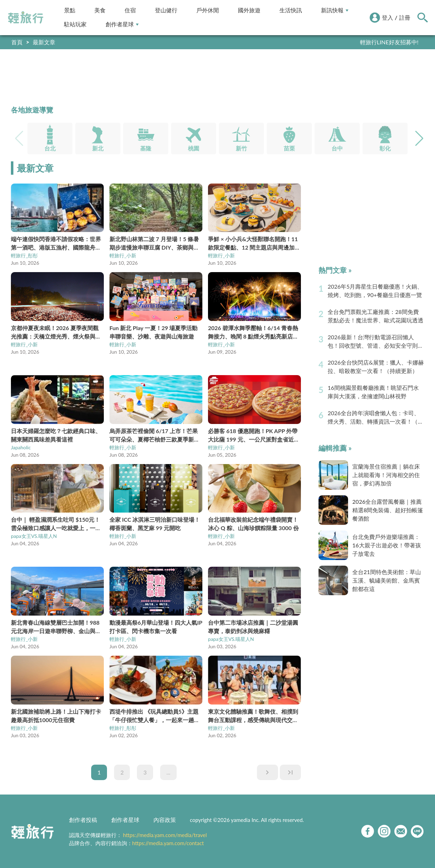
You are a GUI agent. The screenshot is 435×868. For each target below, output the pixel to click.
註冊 (405, 17)
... (168, 772)
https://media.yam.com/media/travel (165, 835)
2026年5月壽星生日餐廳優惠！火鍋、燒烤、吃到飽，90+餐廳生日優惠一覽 (375, 291)
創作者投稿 (83, 820)
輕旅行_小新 (123, 255)
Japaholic (21, 447)
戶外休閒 (208, 10)
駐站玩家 (75, 24)
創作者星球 (122, 24)
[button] (419, 139)
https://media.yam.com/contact (168, 843)
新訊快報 (335, 10)
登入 (387, 17)
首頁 (17, 42)
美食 (100, 10)
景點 (70, 10)
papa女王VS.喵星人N (34, 536)
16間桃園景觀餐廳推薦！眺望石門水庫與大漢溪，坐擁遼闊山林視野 (373, 392)
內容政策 (165, 820)
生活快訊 (291, 10)
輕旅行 (26, 18)
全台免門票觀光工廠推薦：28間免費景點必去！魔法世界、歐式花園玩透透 (376, 316)
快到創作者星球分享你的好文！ (379, 42)
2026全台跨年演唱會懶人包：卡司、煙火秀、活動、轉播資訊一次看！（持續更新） (376, 418)
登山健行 (166, 10)
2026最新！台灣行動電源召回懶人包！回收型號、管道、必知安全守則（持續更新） (373, 342)
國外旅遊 (249, 10)
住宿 (130, 10)
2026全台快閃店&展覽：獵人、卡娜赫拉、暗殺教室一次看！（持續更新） (376, 367)
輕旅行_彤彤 (24, 255)
